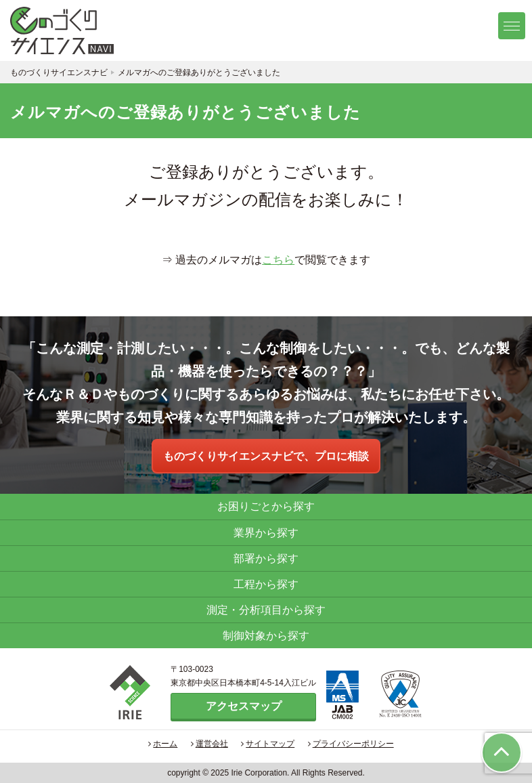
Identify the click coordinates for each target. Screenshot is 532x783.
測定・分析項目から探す (266, 610)
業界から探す (266, 533)
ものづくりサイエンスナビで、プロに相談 (266, 456)
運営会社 (209, 744)
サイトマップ (268, 744)
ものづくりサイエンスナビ (78, 30)
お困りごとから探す (266, 506)
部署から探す (266, 558)
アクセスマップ (244, 706)
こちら (278, 260)
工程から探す (266, 584)
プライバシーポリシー (351, 744)
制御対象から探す (266, 636)
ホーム (163, 744)
